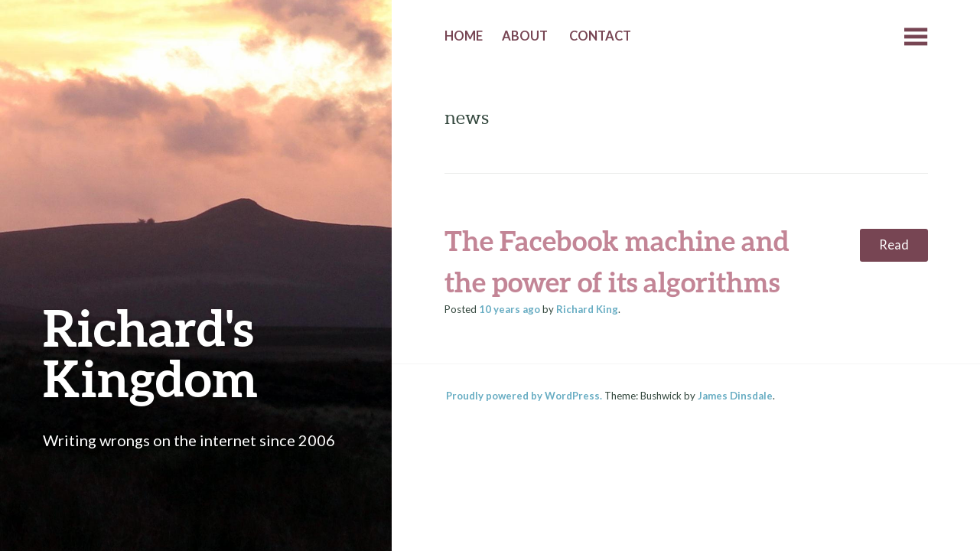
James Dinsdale (735, 396)
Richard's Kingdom (150, 352)
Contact (600, 36)
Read (894, 245)
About (525, 36)
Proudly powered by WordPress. (524, 396)
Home (464, 36)
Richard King (587, 309)
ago (510, 309)
